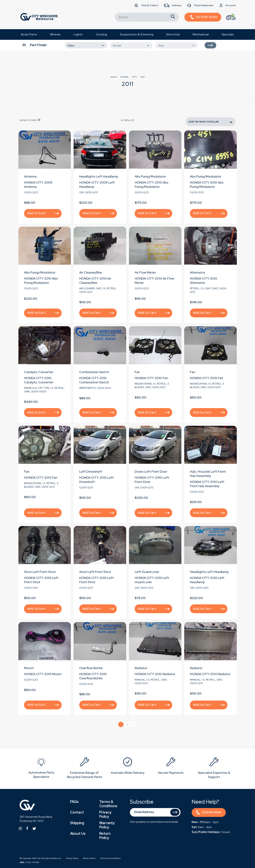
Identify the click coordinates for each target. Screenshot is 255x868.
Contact (77, 812)
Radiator (141, 668)
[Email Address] (155, 812)
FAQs (74, 802)
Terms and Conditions (110, 858)
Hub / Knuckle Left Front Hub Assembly (208, 474)
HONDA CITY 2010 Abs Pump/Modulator (151, 185)
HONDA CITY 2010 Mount (43, 674)
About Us (78, 834)
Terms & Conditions (108, 804)
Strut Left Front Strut (40, 572)
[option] (41, 769)
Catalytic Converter (39, 372)
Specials (228, 34)
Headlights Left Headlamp (99, 176)
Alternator (197, 272)
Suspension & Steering (137, 34)
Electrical (173, 34)
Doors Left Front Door (151, 471)
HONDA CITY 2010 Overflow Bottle (93, 676)
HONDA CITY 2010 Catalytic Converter (39, 380)
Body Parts (29, 34)
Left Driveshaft (91, 471)
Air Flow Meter (145, 272)
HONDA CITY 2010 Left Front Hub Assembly (207, 484)
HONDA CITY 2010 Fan (151, 378)
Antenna (30, 176)
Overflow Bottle (91, 668)
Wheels (55, 34)
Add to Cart (43, 213)
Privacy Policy (105, 814)
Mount (29, 668)
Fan (137, 372)
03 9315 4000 (209, 813)
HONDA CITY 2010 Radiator (155, 674)
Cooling (101, 34)
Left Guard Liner (147, 572)
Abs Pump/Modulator (150, 176)
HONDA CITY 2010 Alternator (204, 281)
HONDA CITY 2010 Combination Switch (94, 380)
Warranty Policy (107, 825)
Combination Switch (94, 372)
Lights (78, 34)
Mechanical (201, 34)
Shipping (77, 823)
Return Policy (105, 836)
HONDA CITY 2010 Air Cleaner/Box (95, 281)
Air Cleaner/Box (91, 272)
